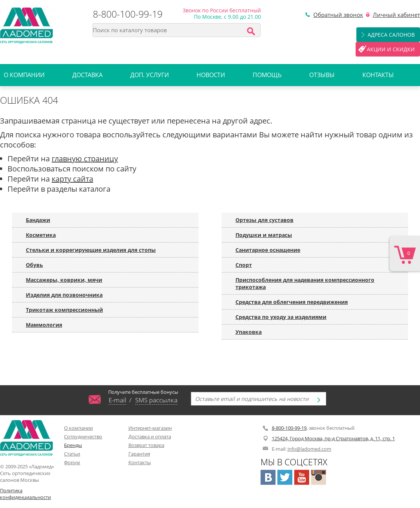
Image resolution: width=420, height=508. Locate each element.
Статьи (72, 454)
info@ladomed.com (309, 449)
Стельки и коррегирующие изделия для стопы (91, 250)
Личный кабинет (396, 15)
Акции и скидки (391, 49)
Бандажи (38, 220)
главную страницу (85, 159)
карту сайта (72, 179)
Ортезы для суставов (264, 220)
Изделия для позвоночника (64, 295)
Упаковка (249, 332)
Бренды (73, 445)
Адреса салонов (391, 35)
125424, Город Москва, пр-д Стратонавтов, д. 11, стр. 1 (333, 438)
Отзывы (322, 75)
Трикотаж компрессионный (64, 310)
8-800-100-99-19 (128, 14)
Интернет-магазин (150, 428)
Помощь (267, 75)
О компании (24, 75)
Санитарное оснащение (268, 250)
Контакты (378, 75)
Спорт (244, 265)
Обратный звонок (338, 15)
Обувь (34, 265)
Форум (72, 462)
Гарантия (139, 454)
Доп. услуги (150, 75)
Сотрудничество (83, 436)
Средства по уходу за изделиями (281, 317)
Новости (211, 75)
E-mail (117, 400)
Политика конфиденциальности (25, 494)
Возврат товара (146, 445)
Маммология (44, 325)
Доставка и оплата (150, 436)
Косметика (41, 235)
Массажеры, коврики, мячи (64, 280)
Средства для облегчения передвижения (292, 302)
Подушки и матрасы (264, 235)
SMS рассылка (156, 400)
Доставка (87, 75)
